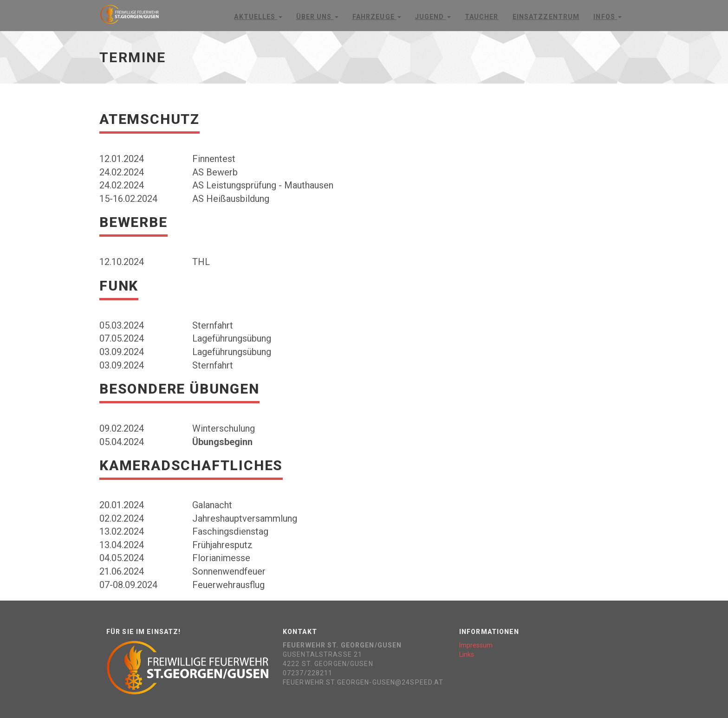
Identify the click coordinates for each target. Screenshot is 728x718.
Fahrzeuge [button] (377, 17)
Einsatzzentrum (546, 17)
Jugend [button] (433, 17)
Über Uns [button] (317, 17)
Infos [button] (608, 17)
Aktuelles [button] (258, 17)
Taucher (482, 17)
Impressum (476, 645)
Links (467, 654)
